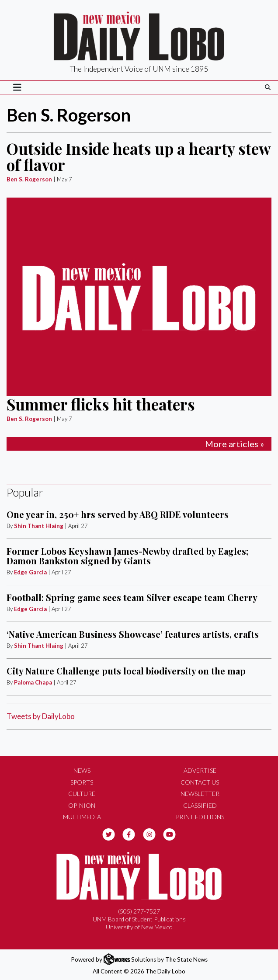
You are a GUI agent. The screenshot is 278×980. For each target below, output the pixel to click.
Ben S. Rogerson (29, 179)
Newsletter (200, 794)
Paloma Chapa (33, 682)
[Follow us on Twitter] (109, 834)
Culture (82, 794)
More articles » (235, 444)
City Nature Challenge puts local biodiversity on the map (126, 671)
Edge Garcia (30, 572)
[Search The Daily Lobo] (268, 87)
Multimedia (82, 817)
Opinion (82, 805)
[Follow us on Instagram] (149, 834)
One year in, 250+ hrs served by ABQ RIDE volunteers (118, 514)
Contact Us (200, 782)
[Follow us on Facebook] (129, 834)
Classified (200, 805)
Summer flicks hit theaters (101, 404)
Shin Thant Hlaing (39, 526)
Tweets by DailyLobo (41, 716)
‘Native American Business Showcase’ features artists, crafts (133, 634)
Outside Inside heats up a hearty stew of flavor (139, 156)
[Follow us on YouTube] (169, 834)
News (82, 770)
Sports (82, 782)
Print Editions (200, 817)
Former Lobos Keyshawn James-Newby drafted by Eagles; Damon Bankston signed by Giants (127, 556)
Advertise (200, 770)
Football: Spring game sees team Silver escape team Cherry (132, 597)
